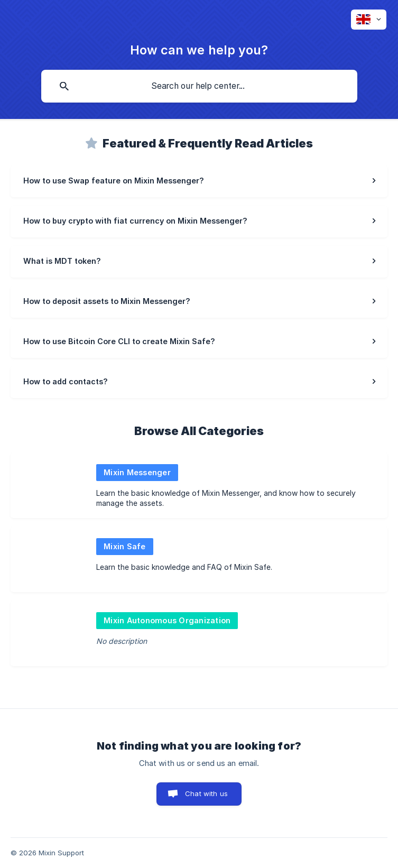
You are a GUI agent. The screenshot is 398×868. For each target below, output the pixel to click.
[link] (199, 181)
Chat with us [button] (206, 793)
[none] (369, 20)
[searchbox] (199, 86)
